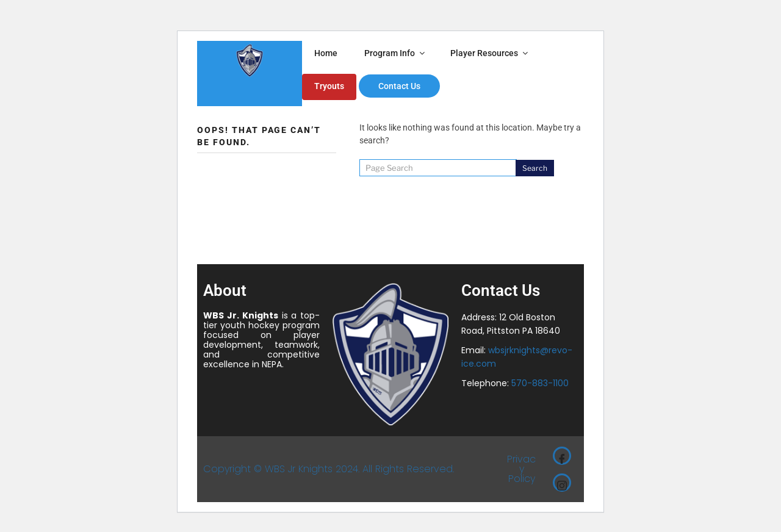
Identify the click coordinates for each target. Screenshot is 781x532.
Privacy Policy (521, 469)
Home (326, 53)
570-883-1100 (540, 383)
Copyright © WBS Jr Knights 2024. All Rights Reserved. (329, 469)
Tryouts (329, 86)
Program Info (395, 53)
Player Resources (490, 53)
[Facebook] (562, 456)
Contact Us (399, 86)
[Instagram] (562, 483)
